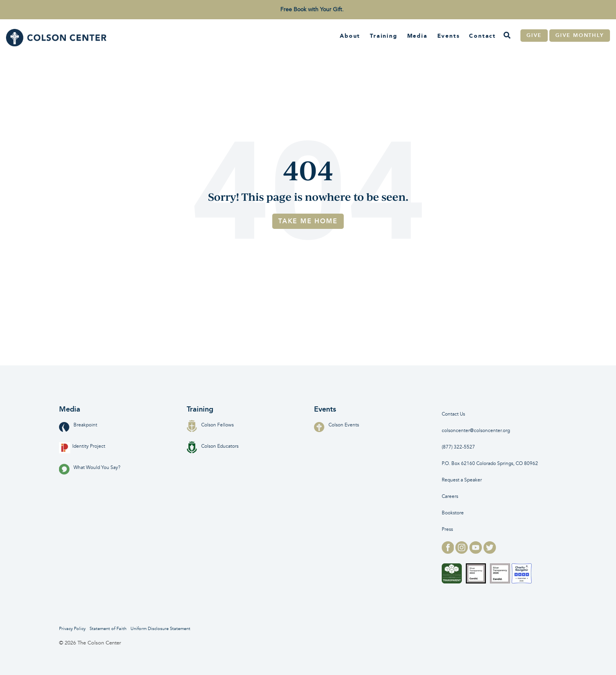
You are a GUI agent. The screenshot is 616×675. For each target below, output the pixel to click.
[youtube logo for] (476, 551)
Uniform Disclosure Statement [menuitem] (160, 629)
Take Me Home (308, 221)
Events (449, 36)
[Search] (507, 36)
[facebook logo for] (449, 551)
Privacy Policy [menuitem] (72, 629)
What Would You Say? (90, 468)
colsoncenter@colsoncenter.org (476, 431)
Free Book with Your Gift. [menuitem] (312, 9)
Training (383, 36)
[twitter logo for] (490, 551)
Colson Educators (213, 446)
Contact (482, 36)
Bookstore (453, 513)
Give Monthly (580, 35)
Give (534, 35)
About (350, 36)
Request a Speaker (462, 480)
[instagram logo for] (462, 551)
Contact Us (453, 414)
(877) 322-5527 (458, 447)
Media (417, 36)
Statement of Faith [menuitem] (108, 629)
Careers (450, 497)
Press (447, 529)
